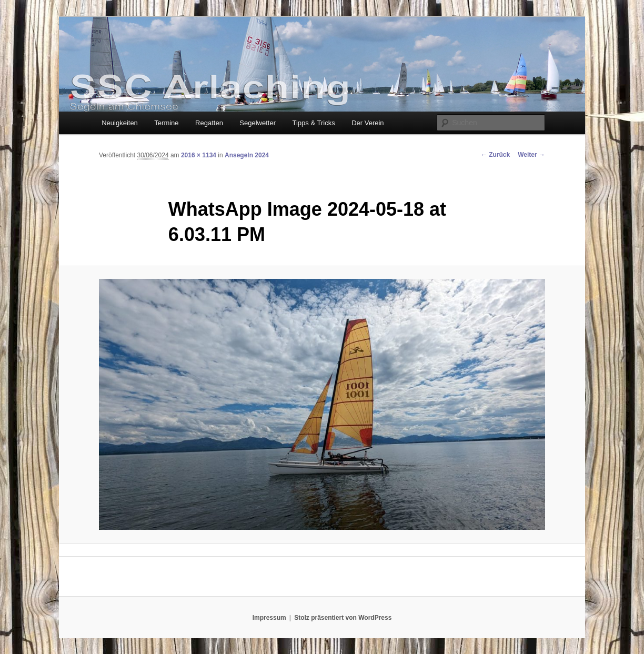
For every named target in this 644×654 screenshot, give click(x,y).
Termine (166, 123)
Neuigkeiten (120, 123)
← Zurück (495, 155)
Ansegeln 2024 (247, 155)
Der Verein (368, 123)
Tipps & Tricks (314, 123)
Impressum (269, 618)
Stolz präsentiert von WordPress (343, 618)
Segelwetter (258, 123)
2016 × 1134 (199, 155)
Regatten (209, 123)
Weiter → (531, 155)
